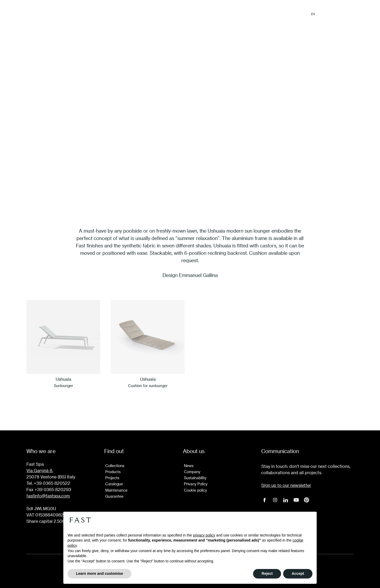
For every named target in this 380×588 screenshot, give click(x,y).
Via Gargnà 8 (39, 470)
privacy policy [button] (204, 535)
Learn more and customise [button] (99, 573)
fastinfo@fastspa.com (48, 496)
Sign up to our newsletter (286, 485)
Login (348, 14)
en (313, 14)
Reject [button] (267, 573)
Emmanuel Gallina (198, 275)
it (322, 14)
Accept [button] (298, 573)
